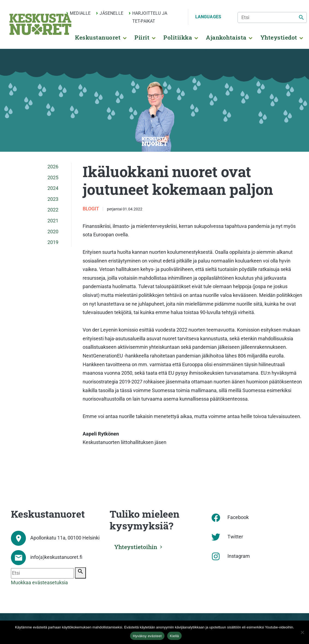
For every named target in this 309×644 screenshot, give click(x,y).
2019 (53, 242)
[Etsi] (272, 17)
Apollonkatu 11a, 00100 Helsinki (65, 538)
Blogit (91, 209)
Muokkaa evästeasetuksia (39, 583)
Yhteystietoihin (136, 547)
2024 (53, 188)
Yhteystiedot (279, 37)
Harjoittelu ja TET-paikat (150, 17)
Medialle (80, 13)
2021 (53, 221)
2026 (53, 167)
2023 (53, 199)
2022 (53, 210)
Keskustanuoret (98, 37)
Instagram (239, 556)
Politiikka (178, 37)
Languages (208, 17)
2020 (53, 232)
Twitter (235, 537)
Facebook (238, 517)
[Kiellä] (302, 632)
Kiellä (174, 636)
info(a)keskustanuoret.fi (56, 557)
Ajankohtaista (226, 37)
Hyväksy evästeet (147, 636)
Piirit (142, 37)
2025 (53, 178)
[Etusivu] (40, 24)
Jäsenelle (111, 13)
